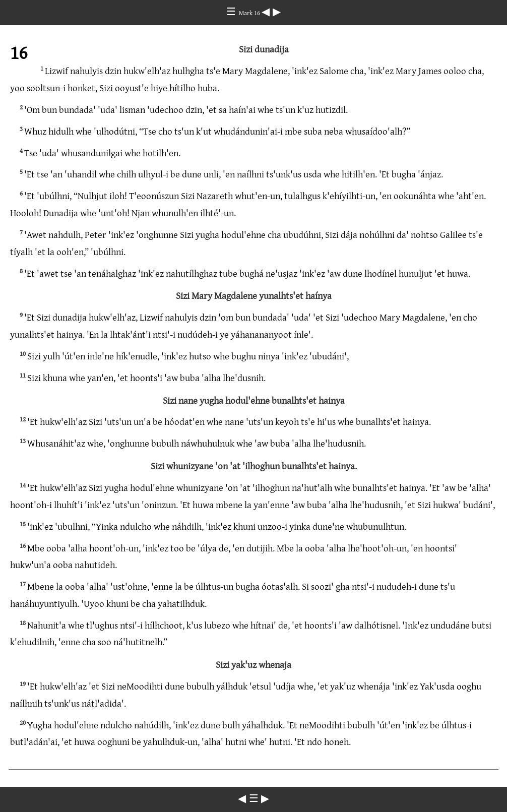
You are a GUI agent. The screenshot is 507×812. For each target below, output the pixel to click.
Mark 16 (250, 13)
